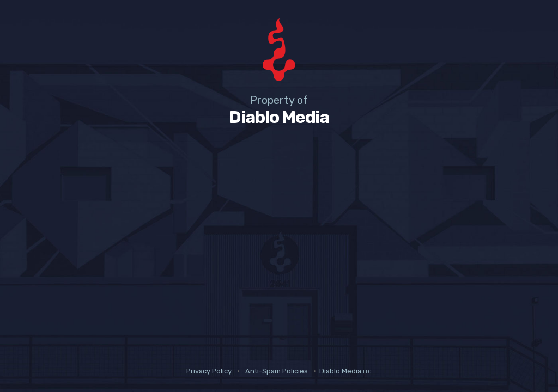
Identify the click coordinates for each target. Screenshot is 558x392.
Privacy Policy (209, 371)
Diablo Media (345, 371)
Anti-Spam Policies (277, 371)
